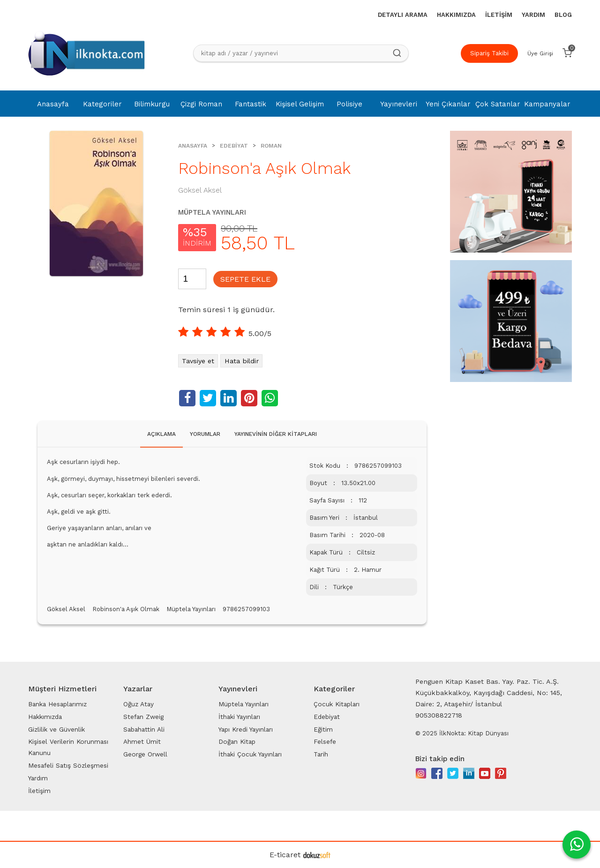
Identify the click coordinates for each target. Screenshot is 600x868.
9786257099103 (246, 609)
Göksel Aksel (66, 609)
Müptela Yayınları (191, 609)
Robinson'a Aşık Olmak (126, 609)
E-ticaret (285, 855)
